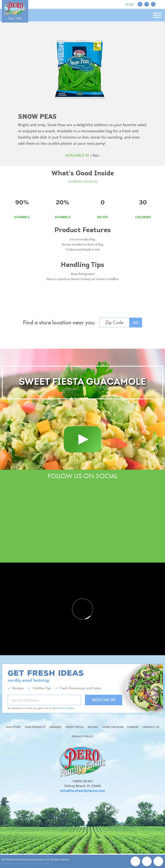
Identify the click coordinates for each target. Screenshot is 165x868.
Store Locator (113, 727)
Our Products (35, 727)
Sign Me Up (104, 700)
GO (136, 323)
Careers (133, 727)
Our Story (14, 727)
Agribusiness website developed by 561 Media (26, 863)
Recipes (93, 727)
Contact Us (151, 727)
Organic (55, 727)
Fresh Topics (75, 727)
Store (129, 4)
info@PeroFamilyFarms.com (83, 791)
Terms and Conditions (64, 708)
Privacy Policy (83, 736)
